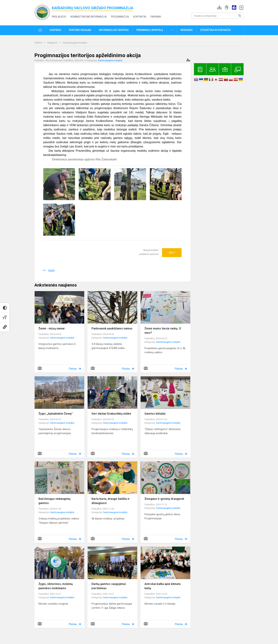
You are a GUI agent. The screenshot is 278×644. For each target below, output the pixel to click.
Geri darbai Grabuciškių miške (111, 414)
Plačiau (73, 369)
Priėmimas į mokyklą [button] (150, 30)
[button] (219, 7)
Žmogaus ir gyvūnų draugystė (164, 499)
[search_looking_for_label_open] (240, 16)
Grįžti (51, 271)
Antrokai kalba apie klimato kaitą (163, 586)
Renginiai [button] (187, 30)
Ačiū (172, 253)
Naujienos (53, 43)
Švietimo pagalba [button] (80, 30)
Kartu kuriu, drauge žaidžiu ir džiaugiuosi (111, 501)
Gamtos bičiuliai (155, 414)
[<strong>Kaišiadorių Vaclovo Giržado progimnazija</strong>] (43, 12)
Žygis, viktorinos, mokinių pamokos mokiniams (56, 586)
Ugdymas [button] (55, 30)
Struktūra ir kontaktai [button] (215, 30)
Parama (156, 17)
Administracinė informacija (89, 17)
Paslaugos (59, 17)
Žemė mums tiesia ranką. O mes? (163, 331)
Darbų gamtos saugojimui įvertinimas (109, 586)
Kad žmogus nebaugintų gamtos (54, 501)
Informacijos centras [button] (114, 30)
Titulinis (39, 43)
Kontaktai (140, 17)
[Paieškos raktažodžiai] (217, 16)
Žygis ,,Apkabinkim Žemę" (56, 414)
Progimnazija (120, 17)
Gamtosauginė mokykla (75, 43)
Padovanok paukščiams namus (112, 328)
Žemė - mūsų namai (52, 328)
